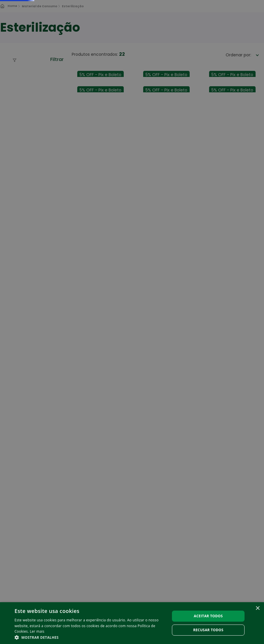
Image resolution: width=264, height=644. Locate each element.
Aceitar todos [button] (208, 616)
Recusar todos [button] (208, 630)
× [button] (257, 608)
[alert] (132, 322)
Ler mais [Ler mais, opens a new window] (37, 631)
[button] (90, 637)
